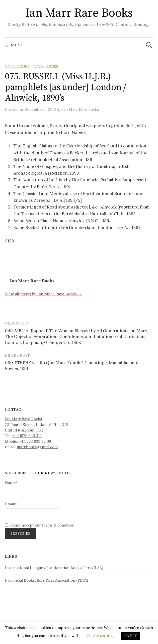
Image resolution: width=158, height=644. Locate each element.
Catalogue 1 (17, 66)
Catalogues (46, 66)
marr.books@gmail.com (37, 447)
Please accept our (40, 525)
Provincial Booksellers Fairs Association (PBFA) (46, 580)
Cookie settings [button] (100, 636)
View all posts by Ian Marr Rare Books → (43, 294)
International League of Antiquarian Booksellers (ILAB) (54, 568)
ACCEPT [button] (130, 636)
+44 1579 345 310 (27, 436)
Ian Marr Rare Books (79, 13)
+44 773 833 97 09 (35, 441)
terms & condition (58, 525)
